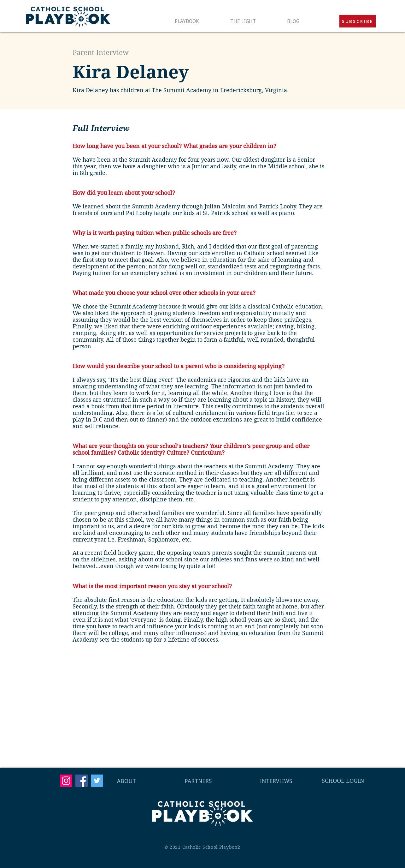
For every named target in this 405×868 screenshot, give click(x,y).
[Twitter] (97, 781)
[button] (358, 21)
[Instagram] (66, 781)
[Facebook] (82, 781)
